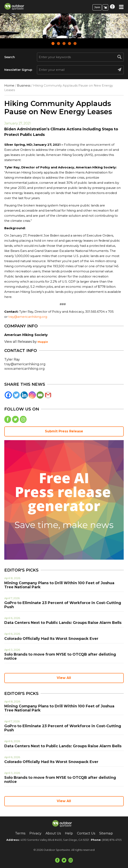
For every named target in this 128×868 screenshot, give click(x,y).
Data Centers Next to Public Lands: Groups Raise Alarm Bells (63, 623)
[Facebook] (8, 395)
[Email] (40, 395)
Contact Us (86, 833)
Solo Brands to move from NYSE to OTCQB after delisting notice (60, 656)
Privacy (36, 833)
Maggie (43, 342)
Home (9, 85)
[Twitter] (16, 395)
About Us (53, 833)
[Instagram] (32, 395)
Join (97, 7)
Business (24, 85)
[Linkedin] (24, 395)
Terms (20, 833)
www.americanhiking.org (24, 369)
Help (69, 833)
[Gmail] (48, 395)
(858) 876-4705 (112, 840)
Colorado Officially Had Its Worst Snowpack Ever (51, 639)
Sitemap (106, 833)
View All (64, 678)
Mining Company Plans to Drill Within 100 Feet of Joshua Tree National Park (59, 585)
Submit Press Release (64, 431)
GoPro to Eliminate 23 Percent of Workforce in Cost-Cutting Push (63, 605)
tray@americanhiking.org (28, 317)
